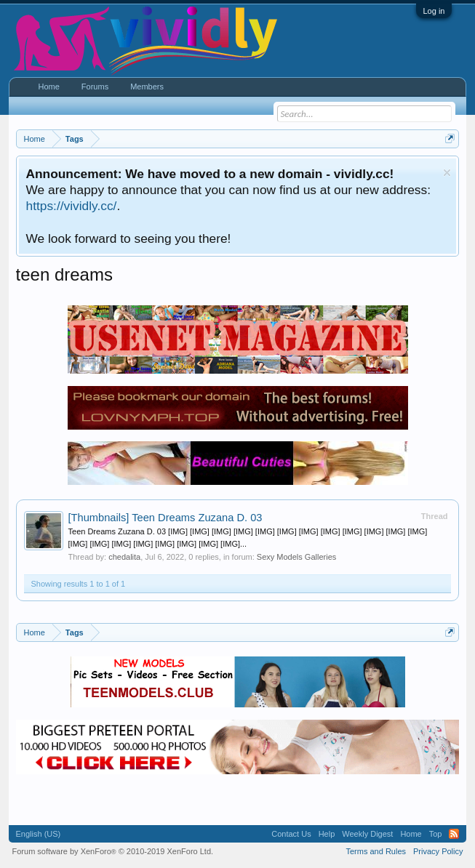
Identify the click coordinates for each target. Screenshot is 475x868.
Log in (434, 11)
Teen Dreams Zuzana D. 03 (165, 518)
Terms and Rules (376, 851)
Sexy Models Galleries (296, 557)
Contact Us (291, 834)
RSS (454, 834)
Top (436, 834)
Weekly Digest (367, 834)
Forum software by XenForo (113, 851)
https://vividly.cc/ (72, 206)
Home (49, 87)
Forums (95, 87)
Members (147, 87)
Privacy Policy (438, 851)
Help (327, 834)
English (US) (39, 834)
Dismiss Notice (447, 173)
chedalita (124, 557)
